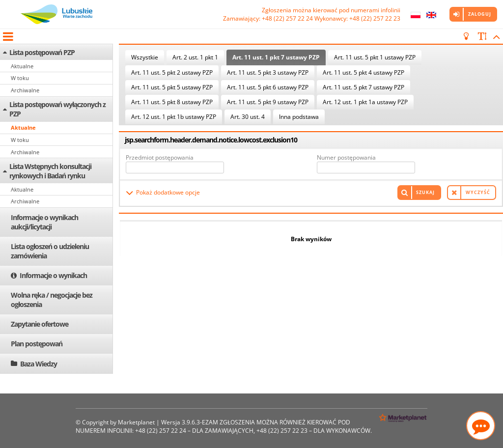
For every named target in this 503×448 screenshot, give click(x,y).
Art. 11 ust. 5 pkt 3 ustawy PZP (268, 72)
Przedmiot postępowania (160, 157)
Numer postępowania (346, 157)
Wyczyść (478, 192)
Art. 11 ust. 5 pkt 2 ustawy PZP (172, 72)
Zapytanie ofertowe (40, 324)
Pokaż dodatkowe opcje (168, 192)
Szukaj (425, 192)
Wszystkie (145, 57)
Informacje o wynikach (53, 275)
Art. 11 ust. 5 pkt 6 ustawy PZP (268, 87)
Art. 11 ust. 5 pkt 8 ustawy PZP (172, 102)
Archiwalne (25, 90)
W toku (20, 78)
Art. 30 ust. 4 (248, 117)
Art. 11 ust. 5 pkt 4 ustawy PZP (363, 72)
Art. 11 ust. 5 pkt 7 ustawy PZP (363, 87)
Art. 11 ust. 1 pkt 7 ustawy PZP (276, 57)
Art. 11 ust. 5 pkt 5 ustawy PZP (172, 87)
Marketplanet (136, 422)
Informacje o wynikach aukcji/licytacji (44, 222)
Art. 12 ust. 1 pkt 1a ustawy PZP (365, 102)
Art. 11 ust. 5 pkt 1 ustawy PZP (375, 57)
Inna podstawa (299, 117)
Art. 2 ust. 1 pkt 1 (195, 57)
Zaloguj (480, 14)
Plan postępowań (37, 344)
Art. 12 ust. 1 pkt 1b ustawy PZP (174, 117)
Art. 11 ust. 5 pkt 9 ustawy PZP (268, 102)
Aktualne (22, 66)
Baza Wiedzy (39, 364)
